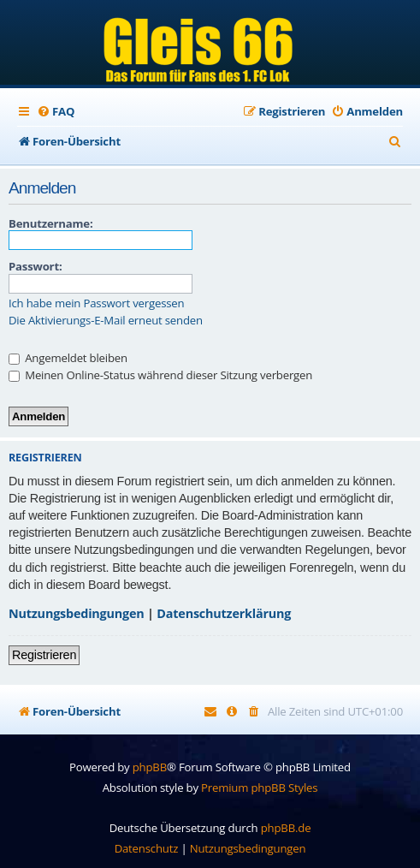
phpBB (150, 767)
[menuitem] (56, 112)
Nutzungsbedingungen (77, 613)
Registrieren (44, 655)
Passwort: (35, 266)
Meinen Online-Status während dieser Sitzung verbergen (160, 375)
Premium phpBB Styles (259, 788)
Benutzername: (50, 223)
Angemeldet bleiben (68, 358)
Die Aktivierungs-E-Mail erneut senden (106, 321)
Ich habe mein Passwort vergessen (96, 303)
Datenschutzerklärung (224, 613)
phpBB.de (286, 828)
